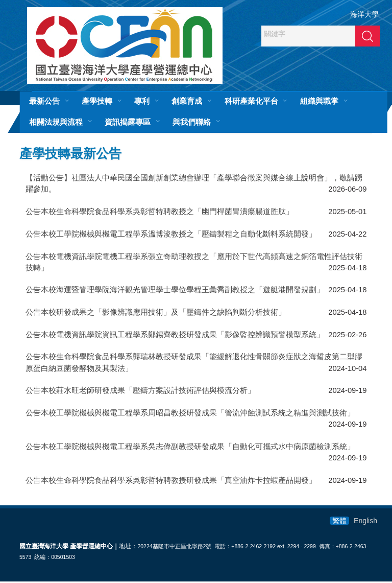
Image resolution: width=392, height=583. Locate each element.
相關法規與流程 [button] (56, 122)
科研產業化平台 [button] (251, 101)
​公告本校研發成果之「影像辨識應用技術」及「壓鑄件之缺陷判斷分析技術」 (156, 314)
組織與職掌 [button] (319, 101)
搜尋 (367, 36)
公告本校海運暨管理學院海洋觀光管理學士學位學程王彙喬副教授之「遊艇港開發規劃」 (175, 291)
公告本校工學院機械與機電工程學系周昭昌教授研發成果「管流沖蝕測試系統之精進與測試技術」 (190, 414)
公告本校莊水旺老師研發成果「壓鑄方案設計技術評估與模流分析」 (140, 392)
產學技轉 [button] (97, 101)
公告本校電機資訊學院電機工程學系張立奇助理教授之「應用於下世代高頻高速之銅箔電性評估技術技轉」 (194, 263)
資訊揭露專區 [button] (128, 122)
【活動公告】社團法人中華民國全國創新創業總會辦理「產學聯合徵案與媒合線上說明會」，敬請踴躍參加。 (194, 185)
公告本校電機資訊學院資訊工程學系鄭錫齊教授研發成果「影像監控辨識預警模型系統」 (175, 336)
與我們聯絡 (192, 122)
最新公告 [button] (44, 101)
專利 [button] (142, 101)
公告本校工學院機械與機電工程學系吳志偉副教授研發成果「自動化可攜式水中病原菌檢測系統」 (190, 448)
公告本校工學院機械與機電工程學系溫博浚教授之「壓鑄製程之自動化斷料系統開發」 (171, 236)
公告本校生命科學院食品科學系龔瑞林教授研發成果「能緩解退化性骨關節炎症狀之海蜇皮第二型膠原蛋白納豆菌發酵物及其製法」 (194, 364)
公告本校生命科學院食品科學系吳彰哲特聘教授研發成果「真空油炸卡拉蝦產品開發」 (171, 481)
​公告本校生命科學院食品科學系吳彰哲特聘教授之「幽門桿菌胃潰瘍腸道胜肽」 (160, 213)
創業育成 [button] (187, 101)
